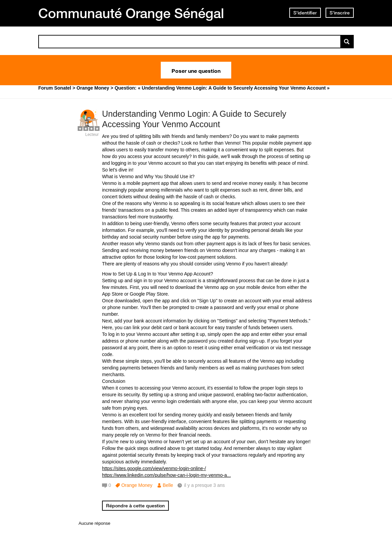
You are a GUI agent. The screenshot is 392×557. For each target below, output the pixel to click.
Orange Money (137, 485)
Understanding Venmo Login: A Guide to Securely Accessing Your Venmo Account (194, 119)
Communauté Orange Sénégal (131, 13)
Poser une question (196, 70)
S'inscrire (340, 13)
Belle (168, 485)
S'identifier (305, 13)
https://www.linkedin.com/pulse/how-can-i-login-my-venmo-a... (166, 475)
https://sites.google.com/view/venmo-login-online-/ (154, 468)
